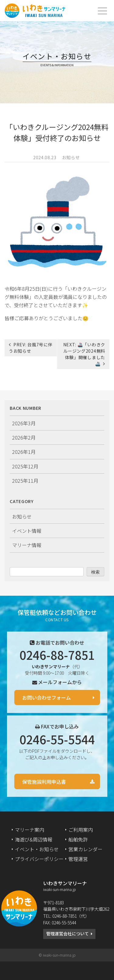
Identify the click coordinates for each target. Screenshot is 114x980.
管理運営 (78, 859)
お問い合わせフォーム (47, 697)
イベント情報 (27, 531)
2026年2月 (24, 437)
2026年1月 (24, 452)
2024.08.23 (45, 157)
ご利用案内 (81, 830)
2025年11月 (25, 481)
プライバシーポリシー (39, 859)
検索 (95, 572)
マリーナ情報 (27, 545)
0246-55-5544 (57, 739)
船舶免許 (78, 839)
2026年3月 (24, 423)
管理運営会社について (67, 934)
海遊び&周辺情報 (34, 839)
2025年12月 (25, 466)
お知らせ (71, 157)
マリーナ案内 (29, 830)
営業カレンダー (85, 849)
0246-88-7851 (57, 655)
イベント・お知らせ (37, 849)
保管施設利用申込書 (44, 782)
